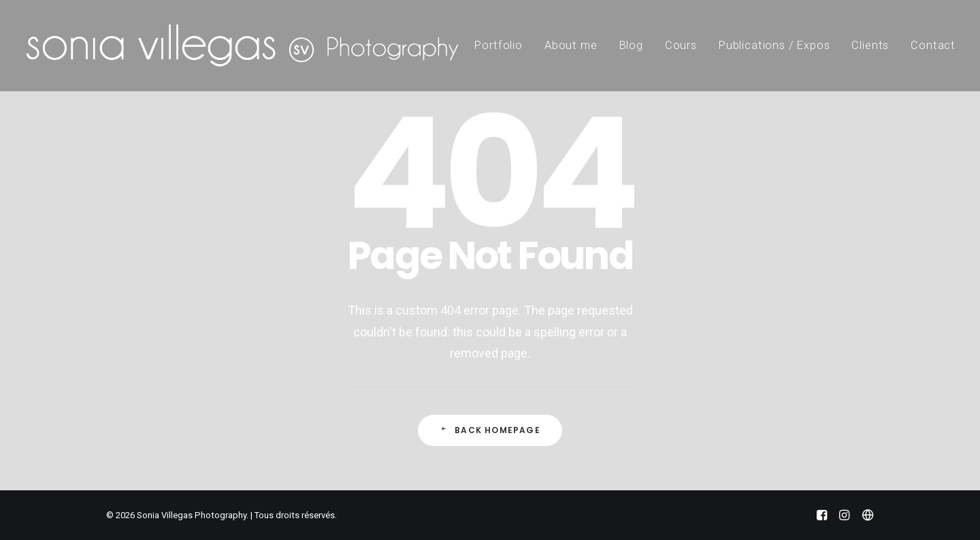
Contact (933, 45)
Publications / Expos (774, 45)
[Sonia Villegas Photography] (242, 46)
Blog (631, 45)
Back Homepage (490, 430)
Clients (870, 45)
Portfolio (498, 45)
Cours (681, 45)
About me (571, 45)
